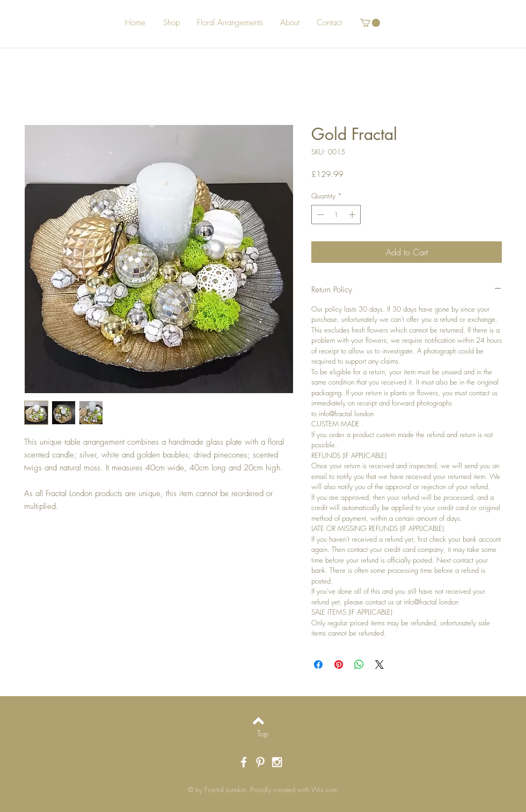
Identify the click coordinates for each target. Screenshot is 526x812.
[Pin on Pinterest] (339, 665)
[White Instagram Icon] (277, 762)
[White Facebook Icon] (244, 762)
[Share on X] (379, 665)
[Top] (263, 734)
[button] (370, 23)
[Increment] (353, 215)
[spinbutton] (336, 215)
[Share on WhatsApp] (359, 665)
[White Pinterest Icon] (260, 762)
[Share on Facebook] (318, 665)
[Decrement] (319, 215)
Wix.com (324, 789)
